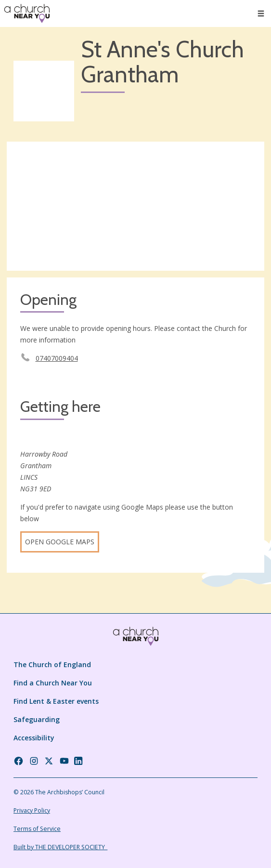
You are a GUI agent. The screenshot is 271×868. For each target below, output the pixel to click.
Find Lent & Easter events (56, 701)
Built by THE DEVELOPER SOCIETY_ (60, 847)
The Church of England (52, 664)
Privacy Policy (32, 810)
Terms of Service (37, 829)
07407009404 (57, 358)
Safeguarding (37, 719)
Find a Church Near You (53, 683)
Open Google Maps (60, 542)
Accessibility (34, 738)
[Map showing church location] (135, 206)
